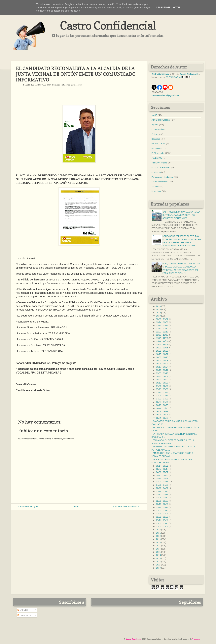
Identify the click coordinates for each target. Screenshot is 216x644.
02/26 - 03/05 (162, 501)
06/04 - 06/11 (162, 412)
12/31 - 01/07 (162, 319)
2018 (158, 542)
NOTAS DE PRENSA (161, 167)
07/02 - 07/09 (162, 399)
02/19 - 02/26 (162, 504)
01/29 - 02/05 (162, 514)
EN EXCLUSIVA (159, 144)
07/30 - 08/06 (162, 386)
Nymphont (196, 639)
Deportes (156, 139)
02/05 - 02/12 (162, 510)
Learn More (163, 7)
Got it (177, 7)
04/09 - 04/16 (162, 482)
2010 (158, 568)
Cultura (155, 134)
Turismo (155, 187)
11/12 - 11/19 (162, 341)
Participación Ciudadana (162, 177)
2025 (158, 309)
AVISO (154, 115)
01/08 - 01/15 (162, 523)
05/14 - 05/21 (162, 466)
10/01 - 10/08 (162, 361)
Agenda (155, 125)
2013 (158, 558)
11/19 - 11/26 (162, 338)
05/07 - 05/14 (162, 469)
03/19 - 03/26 (162, 491)
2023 (158, 316)
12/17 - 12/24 (162, 325)
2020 (158, 536)
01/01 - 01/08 (162, 526)
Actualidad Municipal (161, 120)
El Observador (158, 153)
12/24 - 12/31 (162, 322)
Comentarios (24, 615)
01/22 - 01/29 (162, 517)
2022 (158, 530)
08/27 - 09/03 (162, 377)
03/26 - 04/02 (162, 488)
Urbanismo (156, 191)
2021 (158, 533)
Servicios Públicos (160, 182)
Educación (156, 148)
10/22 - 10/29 (162, 351)
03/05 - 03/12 (162, 498)
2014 (158, 555)
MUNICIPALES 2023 (43, 85)
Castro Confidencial (108, 25)
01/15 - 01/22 (162, 520)
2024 (158, 313)
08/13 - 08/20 (162, 383)
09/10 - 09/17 (162, 370)
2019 (158, 539)
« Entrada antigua (28, 507)
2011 (158, 565)
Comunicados (158, 129)
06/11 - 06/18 (162, 408)
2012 (158, 561)
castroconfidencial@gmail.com (165, 95)
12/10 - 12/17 (162, 329)
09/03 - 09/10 (162, 373)
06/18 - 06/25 (162, 405)
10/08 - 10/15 (162, 357)
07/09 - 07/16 (162, 396)
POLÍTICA (156, 172)
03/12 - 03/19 (162, 495)
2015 (158, 552)
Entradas (23, 610)
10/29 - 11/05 (162, 348)
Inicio (76, 507)
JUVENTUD (157, 158)
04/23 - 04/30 (162, 475)
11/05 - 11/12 (162, 345)
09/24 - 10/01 (162, 364)
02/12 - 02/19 (162, 507)
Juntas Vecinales (159, 163)
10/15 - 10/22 (162, 354)
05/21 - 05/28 (162, 418)
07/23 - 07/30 (162, 389)
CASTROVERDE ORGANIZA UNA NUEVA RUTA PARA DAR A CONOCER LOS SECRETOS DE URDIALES (181, 215)
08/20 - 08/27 (162, 380)
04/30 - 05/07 (162, 472)
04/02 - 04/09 (162, 485)
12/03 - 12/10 (162, 332)
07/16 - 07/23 (162, 392)
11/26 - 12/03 (162, 335)
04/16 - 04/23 (162, 479)
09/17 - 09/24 (162, 367)
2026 (158, 306)
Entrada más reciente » (126, 507)
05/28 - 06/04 (162, 415)
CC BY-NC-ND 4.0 (174, 77)
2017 (158, 546)
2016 (158, 549)
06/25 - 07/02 (162, 402)
